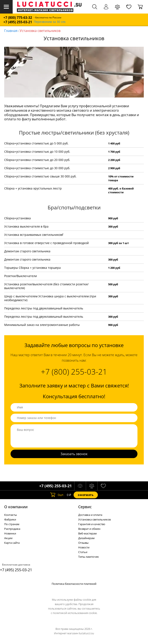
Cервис (85, 507)
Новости (84, 547)
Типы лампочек (89, 557)
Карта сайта (12, 543)
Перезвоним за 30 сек (50, 22)
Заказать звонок (74, 454)
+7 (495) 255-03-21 (18, 22)
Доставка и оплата (90, 515)
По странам (12, 524)
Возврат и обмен (89, 529)
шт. (57, 495)
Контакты (11, 515)
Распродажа (12, 529)
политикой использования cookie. (75, 613)
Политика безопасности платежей (74, 584)
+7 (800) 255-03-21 (74, 372)
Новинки (10, 533)
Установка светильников (40, 31)
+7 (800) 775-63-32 (18, 18)
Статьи (83, 552)
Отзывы (83, 543)
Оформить (86, 495)
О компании (16, 507)
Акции (8, 538)
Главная (11, 31)
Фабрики (10, 519)
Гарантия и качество (92, 524)
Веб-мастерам (87, 533)
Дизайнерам (86, 538)
